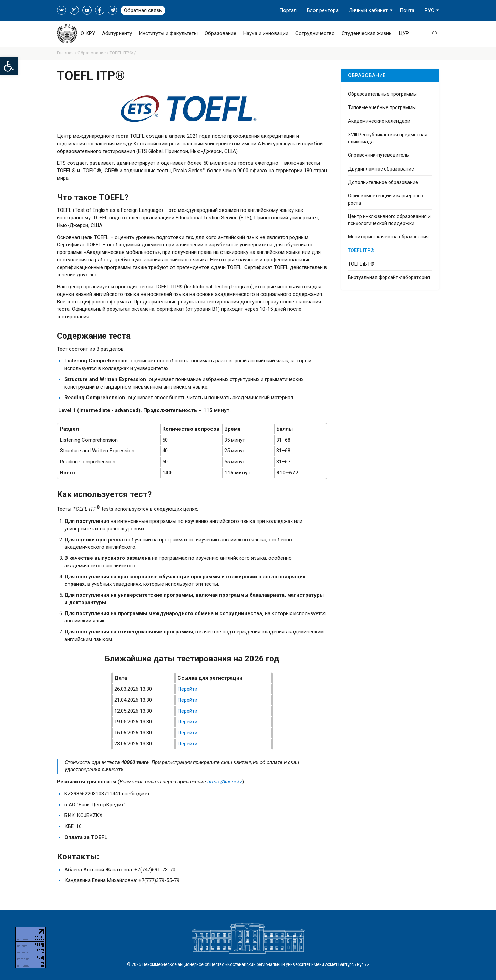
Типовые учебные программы (382, 107)
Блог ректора (323, 10)
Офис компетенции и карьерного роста (385, 199)
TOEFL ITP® (361, 250)
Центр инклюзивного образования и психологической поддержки (389, 220)
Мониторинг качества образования (388, 237)
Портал (288, 10)
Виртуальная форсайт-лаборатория (389, 277)
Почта (407, 10)
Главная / (67, 53)
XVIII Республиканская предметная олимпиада (388, 138)
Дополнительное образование (383, 182)
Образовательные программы (382, 94)
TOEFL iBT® (361, 264)
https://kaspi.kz (225, 782)
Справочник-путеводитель (378, 155)
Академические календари (379, 121)
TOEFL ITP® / (123, 53)
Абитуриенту (117, 33)
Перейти (187, 689)
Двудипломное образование (381, 169)
